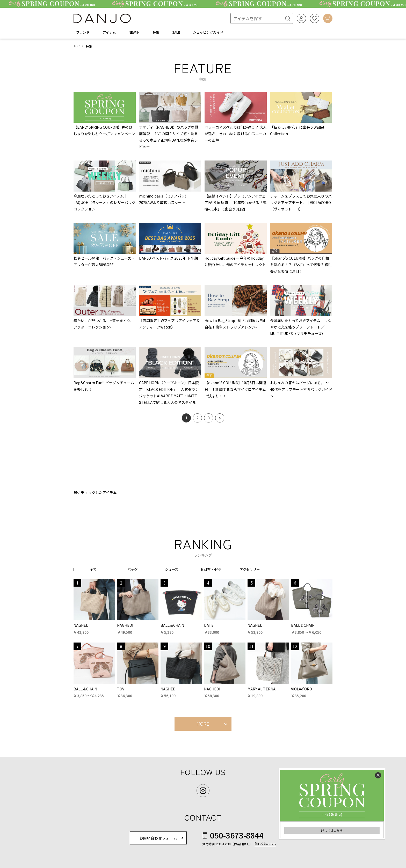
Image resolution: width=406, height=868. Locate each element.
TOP (77, 46)
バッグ (132, 569)
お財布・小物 (211, 569)
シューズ (172, 569)
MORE (203, 724)
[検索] (285, 18)
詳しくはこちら (332, 830)
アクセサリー (250, 569)
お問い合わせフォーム (158, 838)
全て (93, 569)
